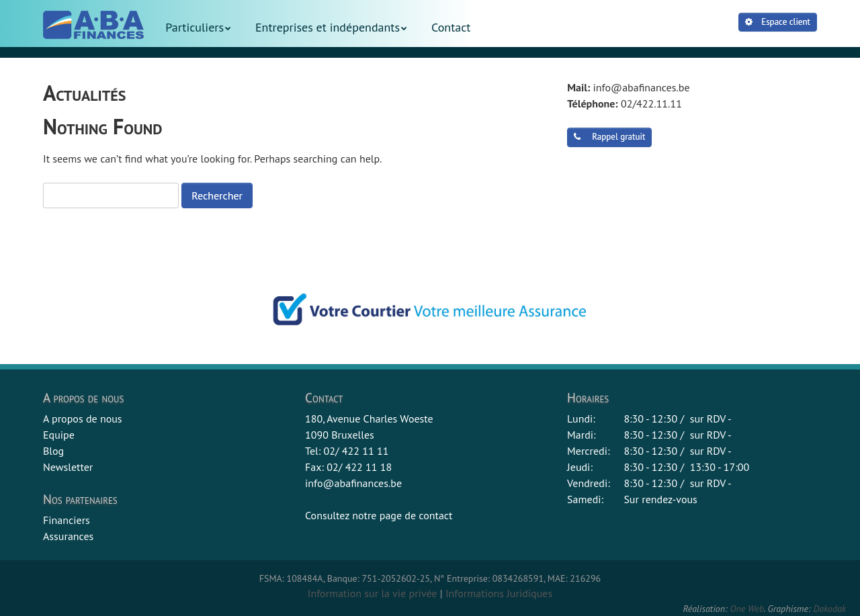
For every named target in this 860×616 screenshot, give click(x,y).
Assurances (68, 536)
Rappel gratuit (609, 137)
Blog (53, 451)
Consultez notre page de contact (379, 515)
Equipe (59, 435)
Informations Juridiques (499, 593)
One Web (747, 609)
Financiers (67, 520)
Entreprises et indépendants (328, 27)
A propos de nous (83, 419)
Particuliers (195, 27)
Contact (451, 27)
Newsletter (68, 467)
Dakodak (829, 609)
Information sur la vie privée (373, 593)
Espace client (778, 22)
